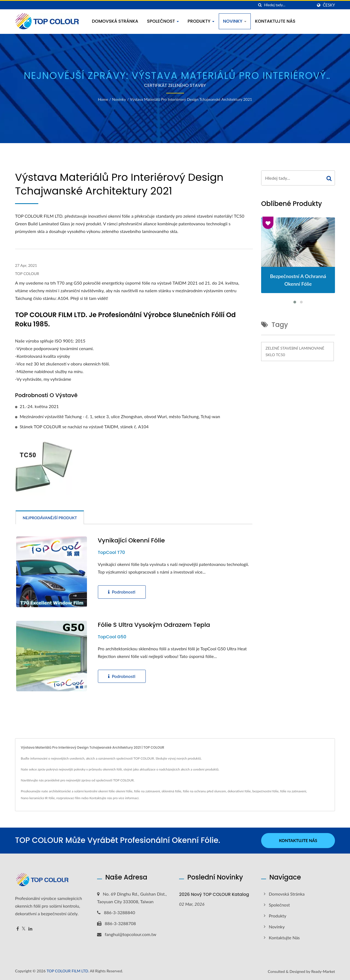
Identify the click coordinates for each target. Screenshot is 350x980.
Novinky (235, 21)
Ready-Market (323, 971)
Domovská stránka (115, 21)
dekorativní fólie (239, 791)
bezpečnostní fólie (266, 791)
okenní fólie (124, 791)
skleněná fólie (171, 791)
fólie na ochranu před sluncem (205, 791)
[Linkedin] (30, 929)
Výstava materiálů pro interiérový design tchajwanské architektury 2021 (191, 99)
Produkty (201, 21)
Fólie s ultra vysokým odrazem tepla (154, 625)
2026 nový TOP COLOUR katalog (214, 894)
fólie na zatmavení (147, 791)
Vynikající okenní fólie (131, 541)
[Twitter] (24, 929)
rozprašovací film (68, 798)
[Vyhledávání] (260, 5)
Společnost (163, 21)
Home (103, 99)
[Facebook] (18, 929)
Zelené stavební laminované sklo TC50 (295, 351)
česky (329, 5)
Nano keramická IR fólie (38, 798)
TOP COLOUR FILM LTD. (68, 971)
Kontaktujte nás (275, 21)
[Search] (288, 5)
